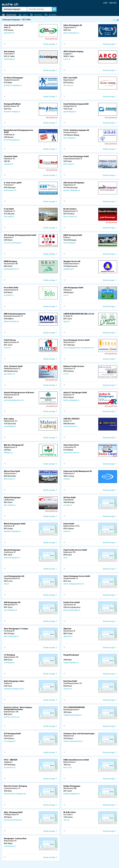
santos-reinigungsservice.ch (74, 584)
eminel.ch (67, 531)
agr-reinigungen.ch (10, 610)
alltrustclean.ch (9, 479)
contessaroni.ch (10, 846)
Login (105, 3)
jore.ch (66, 295)
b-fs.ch (66, 374)
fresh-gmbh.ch (9, 217)
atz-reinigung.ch (10, 741)
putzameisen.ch (10, 767)
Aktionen (53, 15)
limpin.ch (67, 321)
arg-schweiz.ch (9, 374)
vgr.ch (65, 558)
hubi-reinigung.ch (70, 138)
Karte (25, 15)
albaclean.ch (68, 636)
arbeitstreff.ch (9, 33)
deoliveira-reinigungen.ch (13, 85)
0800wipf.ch (8, 453)
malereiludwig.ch (10, 426)
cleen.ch (66, 820)
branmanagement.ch (11, 269)
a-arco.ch (67, 59)
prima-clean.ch (69, 164)
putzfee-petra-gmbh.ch (72, 610)
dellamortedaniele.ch (11, 321)
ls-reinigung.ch (9, 662)
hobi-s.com (68, 767)
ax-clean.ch (68, 505)
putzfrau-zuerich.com (12, 717)
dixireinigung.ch (9, 59)
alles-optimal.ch (10, 505)
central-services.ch (70, 426)
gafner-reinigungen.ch (71, 33)
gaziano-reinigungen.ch (72, 190)
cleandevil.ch (8, 164)
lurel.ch (6, 584)
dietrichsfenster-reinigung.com (15, 794)
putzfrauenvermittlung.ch (13, 820)
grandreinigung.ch (70, 112)
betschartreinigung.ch (12, 140)
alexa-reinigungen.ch (11, 636)
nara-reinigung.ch (70, 243)
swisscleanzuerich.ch (71, 453)
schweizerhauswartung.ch (73, 741)
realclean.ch (68, 689)
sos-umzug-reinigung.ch (13, 243)
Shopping (38, 15)
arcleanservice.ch (10, 190)
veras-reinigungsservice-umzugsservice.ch (79, 348)
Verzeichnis (11, 15)
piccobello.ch (9, 295)
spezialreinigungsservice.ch (14, 400)
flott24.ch (7, 348)
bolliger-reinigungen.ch (72, 794)
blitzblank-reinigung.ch (12, 112)
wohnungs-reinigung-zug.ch (14, 689)
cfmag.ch (67, 479)
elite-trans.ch (68, 85)
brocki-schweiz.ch (70, 217)
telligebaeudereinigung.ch (73, 715)
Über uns (113, 3)
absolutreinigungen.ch (12, 558)
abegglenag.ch (69, 269)
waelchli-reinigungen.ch (12, 531)
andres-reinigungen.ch (71, 400)
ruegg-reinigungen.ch (71, 662)
